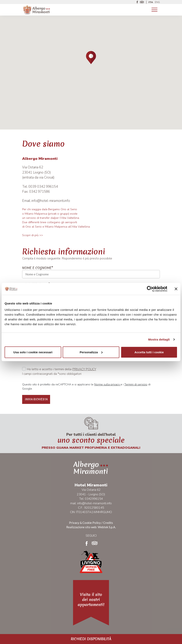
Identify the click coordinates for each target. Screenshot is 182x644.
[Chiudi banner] (176, 289)
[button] (91, 58)
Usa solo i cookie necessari (33, 352)
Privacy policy (84, 369)
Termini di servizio (136, 384)
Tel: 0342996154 (91, 499)
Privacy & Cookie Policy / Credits (91, 523)
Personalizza (91, 352)
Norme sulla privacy (107, 384)
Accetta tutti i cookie (149, 352)
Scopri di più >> (33, 235)
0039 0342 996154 (43, 187)
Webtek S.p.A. (107, 527)
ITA (151, 2)
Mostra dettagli (159, 339)
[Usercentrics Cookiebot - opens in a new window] (150, 289)
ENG (157, 2)
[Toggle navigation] (154, 10)
